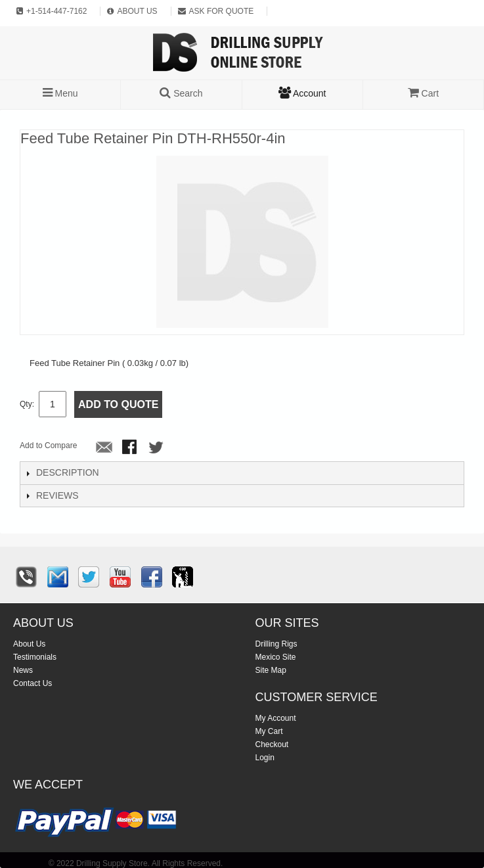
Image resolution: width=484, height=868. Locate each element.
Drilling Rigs (276, 644)
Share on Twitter (157, 448)
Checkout (272, 744)
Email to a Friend (104, 448)
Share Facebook (131, 448)
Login (265, 758)
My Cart (269, 731)
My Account (276, 718)
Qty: (27, 404)
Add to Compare (48, 445)
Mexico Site (276, 657)
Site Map (271, 670)
